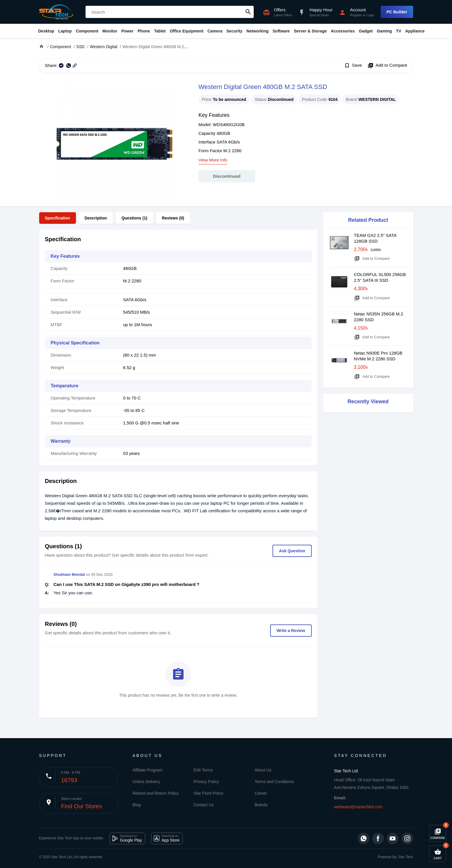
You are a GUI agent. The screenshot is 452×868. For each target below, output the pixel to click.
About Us (263, 770)
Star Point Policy (209, 793)
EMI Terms (203, 770)
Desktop (46, 31)
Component (87, 31)
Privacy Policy (206, 782)
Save (353, 66)
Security (234, 31)
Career (261, 793)
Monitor (110, 31)
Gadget (366, 31)
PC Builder (397, 12)
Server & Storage (310, 31)
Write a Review (291, 631)
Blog (137, 805)
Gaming (384, 31)
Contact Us (204, 805)
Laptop (65, 31)
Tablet (160, 31)
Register (356, 15)
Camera (215, 31)
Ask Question (292, 551)
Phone (144, 31)
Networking (257, 31)
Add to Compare (387, 66)
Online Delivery (146, 782)
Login (370, 15)
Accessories (343, 31)
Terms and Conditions (274, 782)
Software (281, 31)
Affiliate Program (147, 770)
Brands (261, 805)
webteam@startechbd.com (358, 807)
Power (127, 31)
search (248, 12)
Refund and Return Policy (156, 793)
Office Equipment (186, 31)
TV (399, 31)
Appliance (415, 31)
